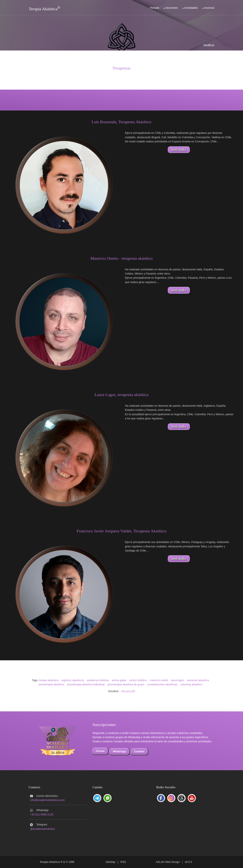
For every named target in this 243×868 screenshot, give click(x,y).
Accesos (209, 8)
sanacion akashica (198, 680)
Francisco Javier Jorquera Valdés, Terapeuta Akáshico (122, 531)
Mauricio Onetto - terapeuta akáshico (121, 258)
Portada (154, 8)
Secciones (172, 8)
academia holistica (98, 680)
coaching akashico (191, 684)
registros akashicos (73, 680)
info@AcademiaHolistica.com (47, 800)
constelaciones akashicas (162, 684)
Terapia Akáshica (43, 9)
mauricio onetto (159, 680)
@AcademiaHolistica (42, 829)
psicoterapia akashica (51, 684)
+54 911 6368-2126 (42, 814)
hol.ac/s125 (128, 691)
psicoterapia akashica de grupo (126, 684)
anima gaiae (119, 680)
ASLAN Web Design (168, 862)
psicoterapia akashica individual (86, 684)
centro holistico (138, 680)
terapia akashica (49, 680)
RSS (123, 862)
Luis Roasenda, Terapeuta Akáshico (122, 122)
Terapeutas (122, 68)
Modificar (209, 45)
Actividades (191, 8)
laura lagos (178, 680)
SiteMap (110, 862)
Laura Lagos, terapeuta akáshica (121, 395)
